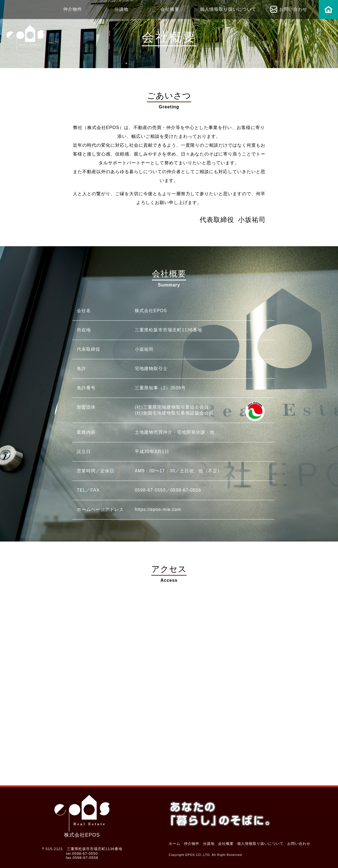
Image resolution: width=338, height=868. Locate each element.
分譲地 (121, 9)
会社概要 (170, 9)
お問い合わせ (293, 9)
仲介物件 (73, 9)
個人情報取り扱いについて (228, 9)
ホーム (328, 11)
